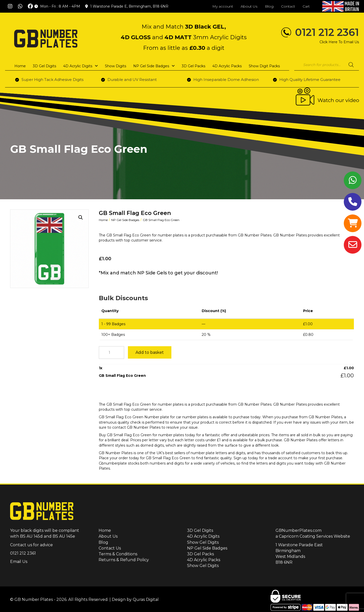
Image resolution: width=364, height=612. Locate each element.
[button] (10, 6)
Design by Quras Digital (135, 599)
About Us (108, 536)
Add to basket (150, 352)
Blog (103, 542)
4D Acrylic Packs (204, 560)
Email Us (19, 562)
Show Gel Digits (203, 542)
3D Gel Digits (200, 530)
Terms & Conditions (118, 554)
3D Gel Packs (200, 554)
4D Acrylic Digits (203, 536)
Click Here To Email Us (339, 42)
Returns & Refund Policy (124, 560)
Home (103, 220)
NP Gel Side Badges (125, 220)
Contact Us (110, 548)
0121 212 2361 (327, 32)
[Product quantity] (111, 353)
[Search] (351, 65)
